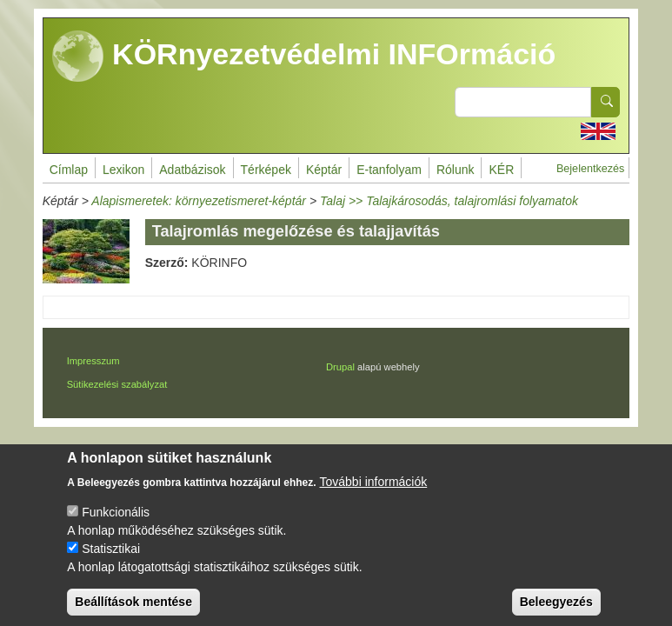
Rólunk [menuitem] (456, 170)
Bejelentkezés (590, 169)
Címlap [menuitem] (69, 170)
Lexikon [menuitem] (123, 170)
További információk (374, 496)
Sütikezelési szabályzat (117, 384)
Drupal (340, 367)
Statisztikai (111, 563)
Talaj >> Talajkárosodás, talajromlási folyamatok (449, 201)
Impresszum (93, 361)
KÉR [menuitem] (501, 170)
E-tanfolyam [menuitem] (389, 170)
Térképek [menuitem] (266, 170)
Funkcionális (116, 526)
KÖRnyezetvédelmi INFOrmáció (304, 57)
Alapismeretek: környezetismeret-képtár (199, 201)
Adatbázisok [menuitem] (192, 170)
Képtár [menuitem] (324, 170)
